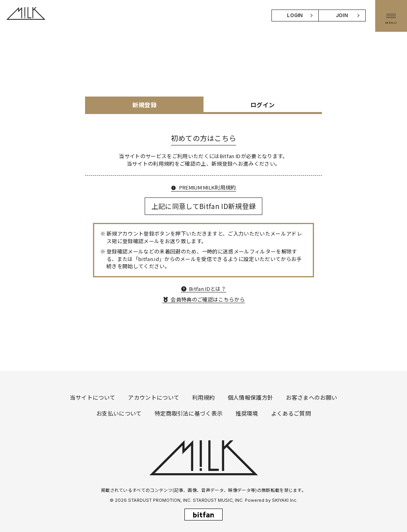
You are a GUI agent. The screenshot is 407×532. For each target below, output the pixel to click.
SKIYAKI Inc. (285, 500)
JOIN (342, 15)
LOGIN (295, 15)
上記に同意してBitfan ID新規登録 (204, 206)
